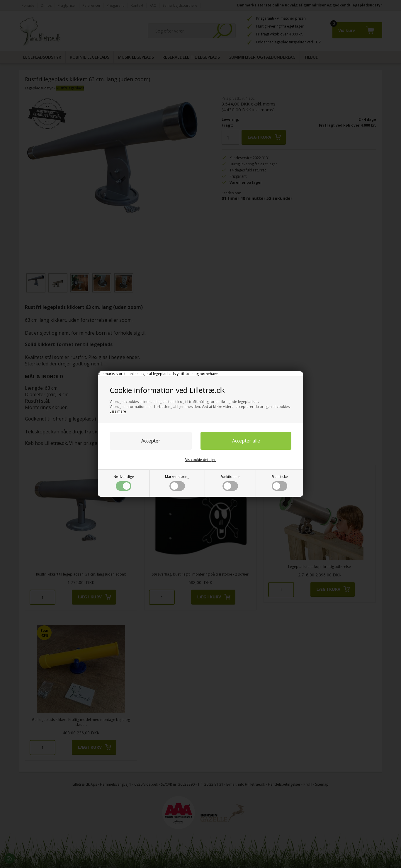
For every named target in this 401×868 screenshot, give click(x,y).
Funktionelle (230, 482)
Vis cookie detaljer (200, 460)
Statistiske (280, 482)
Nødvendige (124, 482)
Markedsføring (177, 482)
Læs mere (118, 411)
